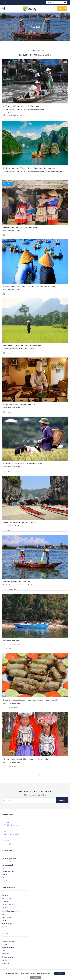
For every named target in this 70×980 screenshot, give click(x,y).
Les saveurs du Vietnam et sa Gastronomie (19, 405)
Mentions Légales (7, 957)
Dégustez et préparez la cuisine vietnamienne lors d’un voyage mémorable (30, 700)
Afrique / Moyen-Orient (9, 859)
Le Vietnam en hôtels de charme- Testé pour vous (21, 106)
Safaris (4, 914)
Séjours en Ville (7, 917)
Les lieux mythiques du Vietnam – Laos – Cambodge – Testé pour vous (29, 168)
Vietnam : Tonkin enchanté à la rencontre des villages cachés (25, 759)
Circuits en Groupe (8, 898)
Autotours (5, 895)
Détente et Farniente (8, 908)
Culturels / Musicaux (8, 905)
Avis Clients (5, 944)
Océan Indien (6, 881)
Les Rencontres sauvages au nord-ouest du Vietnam (22, 464)
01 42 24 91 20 (11, 825)
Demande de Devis (8, 947)
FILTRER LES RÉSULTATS (35, 50)
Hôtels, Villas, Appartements (11, 911)
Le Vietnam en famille (11, 641)
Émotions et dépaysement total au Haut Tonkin (20, 227)
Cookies (4, 960)
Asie (3, 868)
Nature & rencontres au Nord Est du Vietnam (20, 523)
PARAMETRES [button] (46, 973)
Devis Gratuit (62, 9)
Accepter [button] (60, 973)
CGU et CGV (6, 954)
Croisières (5, 901)
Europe (4, 878)
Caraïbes (4, 875)
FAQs (3, 951)
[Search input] (55, 2)
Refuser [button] (36, 977)
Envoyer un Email (12, 834)
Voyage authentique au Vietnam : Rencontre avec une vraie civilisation (29, 286)
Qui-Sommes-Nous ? (8, 941)
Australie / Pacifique (8, 871)
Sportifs (4, 921)
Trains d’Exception (7, 924)
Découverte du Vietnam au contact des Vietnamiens (22, 345)
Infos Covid (5, 963)
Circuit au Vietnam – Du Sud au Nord (17, 582)
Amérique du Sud (7, 865)
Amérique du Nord (7, 862)
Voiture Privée (6, 927)
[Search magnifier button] (65, 2)
